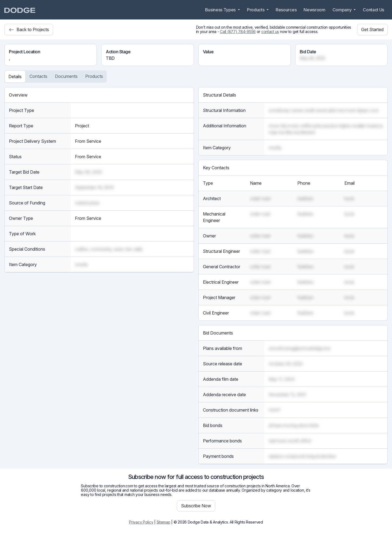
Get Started (372, 29)
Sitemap (164, 522)
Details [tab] (15, 77)
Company (342, 10)
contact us (270, 32)
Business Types (221, 10)
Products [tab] (94, 76)
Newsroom (314, 10)
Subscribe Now (196, 506)
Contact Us (373, 10)
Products (256, 10)
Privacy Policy (141, 522)
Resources (286, 10)
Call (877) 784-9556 (238, 32)
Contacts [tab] (38, 76)
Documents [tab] (66, 76)
